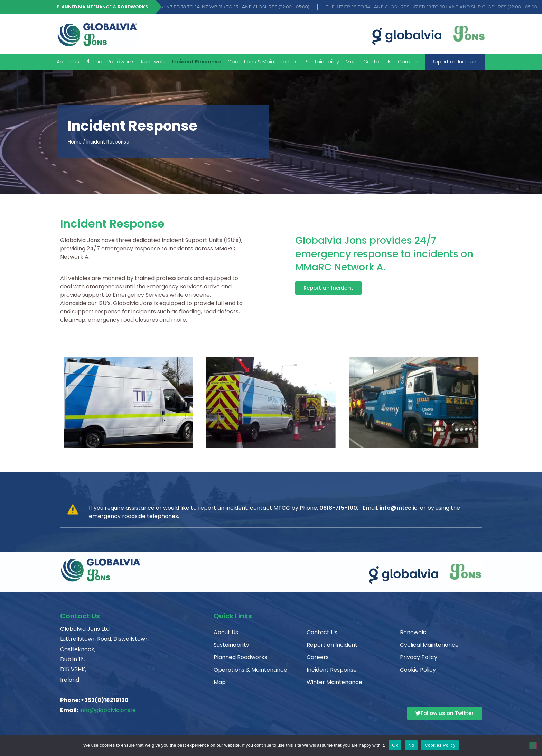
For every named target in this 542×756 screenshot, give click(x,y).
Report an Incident (455, 62)
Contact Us (377, 62)
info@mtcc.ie (399, 508)
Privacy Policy (419, 657)
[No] (533, 746)
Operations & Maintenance (263, 62)
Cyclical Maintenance (429, 645)
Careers (408, 62)
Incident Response (196, 62)
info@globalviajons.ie (108, 710)
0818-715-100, (339, 508)
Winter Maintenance (334, 682)
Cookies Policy (440, 745)
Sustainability (322, 62)
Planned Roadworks (110, 62)
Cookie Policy (418, 670)
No (411, 745)
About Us (68, 62)
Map (351, 62)
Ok (395, 745)
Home (75, 142)
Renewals (153, 62)
